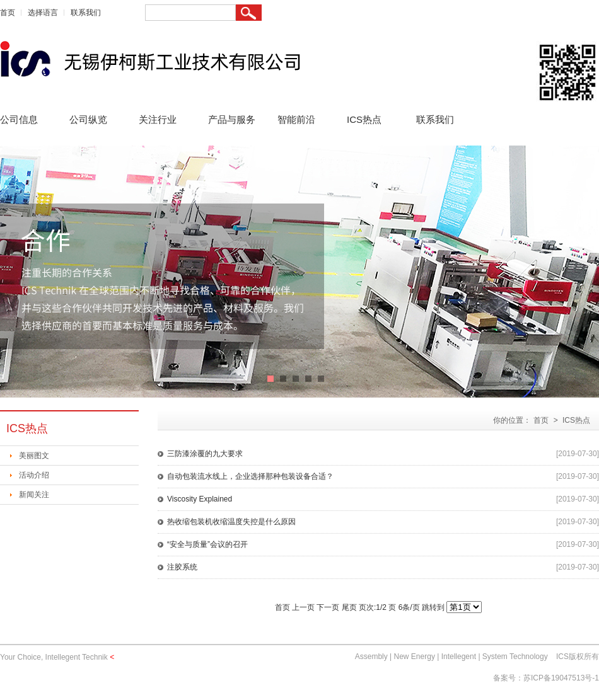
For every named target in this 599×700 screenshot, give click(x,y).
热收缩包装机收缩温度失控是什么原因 (231, 522)
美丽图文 (34, 456)
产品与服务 (232, 119)
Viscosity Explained (200, 499)
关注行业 (158, 119)
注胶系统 (182, 567)
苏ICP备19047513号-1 (561, 678)
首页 (8, 13)
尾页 (349, 607)
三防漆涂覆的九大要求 (205, 454)
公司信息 (19, 119)
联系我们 (86, 13)
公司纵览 (88, 119)
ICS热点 (364, 119)
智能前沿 (296, 119)
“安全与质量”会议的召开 (207, 544)
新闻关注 (34, 495)
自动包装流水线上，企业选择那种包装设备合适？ (250, 476)
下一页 (328, 607)
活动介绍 (34, 475)
